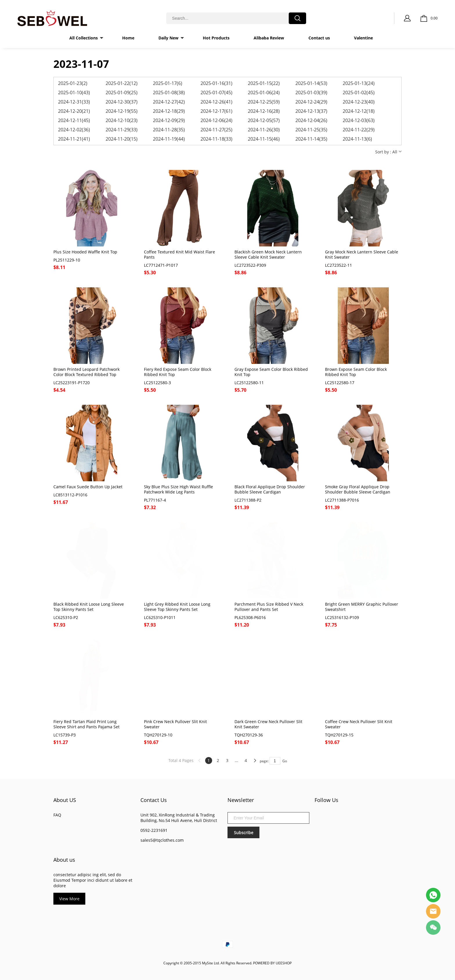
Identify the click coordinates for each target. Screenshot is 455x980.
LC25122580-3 (157, 383)
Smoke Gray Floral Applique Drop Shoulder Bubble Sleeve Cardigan (358, 489)
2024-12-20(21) (74, 111)
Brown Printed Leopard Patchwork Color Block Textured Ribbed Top (86, 372)
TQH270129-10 (158, 735)
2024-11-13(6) (357, 139)
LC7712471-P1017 (161, 265)
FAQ (57, 815)
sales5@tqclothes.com (162, 840)
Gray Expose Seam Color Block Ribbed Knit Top (271, 372)
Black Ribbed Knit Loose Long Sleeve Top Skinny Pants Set (89, 607)
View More (69, 899)
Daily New (168, 38)
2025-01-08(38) (169, 92)
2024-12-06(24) (216, 120)
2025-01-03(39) (311, 92)
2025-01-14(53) (311, 83)
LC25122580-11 (249, 383)
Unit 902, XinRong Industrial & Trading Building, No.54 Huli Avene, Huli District (179, 818)
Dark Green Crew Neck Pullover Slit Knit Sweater (268, 724)
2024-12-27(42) (169, 102)
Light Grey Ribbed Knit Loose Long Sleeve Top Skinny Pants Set (177, 607)
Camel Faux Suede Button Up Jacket (88, 487)
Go (285, 761)
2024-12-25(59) (264, 102)
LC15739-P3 (65, 735)
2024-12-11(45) (74, 120)
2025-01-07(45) (216, 92)
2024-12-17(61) (216, 111)
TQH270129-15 (339, 735)
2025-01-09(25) (122, 92)
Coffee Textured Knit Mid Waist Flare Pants (179, 255)
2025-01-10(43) (74, 92)
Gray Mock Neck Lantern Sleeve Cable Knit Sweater (362, 255)
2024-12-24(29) (311, 102)
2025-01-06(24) (264, 92)
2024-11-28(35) (169, 130)
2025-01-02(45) (359, 92)
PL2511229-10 (67, 260)
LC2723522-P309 (250, 265)
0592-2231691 (154, 830)
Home (128, 38)
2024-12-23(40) (359, 102)
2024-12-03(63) (359, 120)
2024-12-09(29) (169, 120)
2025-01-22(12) (122, 83)
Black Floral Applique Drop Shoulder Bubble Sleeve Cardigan (270, 489)
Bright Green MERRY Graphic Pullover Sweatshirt (362, 607)
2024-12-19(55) (122, 111)
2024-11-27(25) (216, 130)
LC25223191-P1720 (72, 383)
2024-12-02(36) (74, 130)
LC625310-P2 (66, 618)
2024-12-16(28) (264, 111)
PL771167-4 (155, 500)
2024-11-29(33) (122, 130)
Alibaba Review (269, 38)
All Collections (84, 38)
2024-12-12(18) (359, 111)
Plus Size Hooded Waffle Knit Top (85, 252)
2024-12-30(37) (122, 102)
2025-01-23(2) (73, 83)
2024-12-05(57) (264, 120)
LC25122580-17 (340, 383)
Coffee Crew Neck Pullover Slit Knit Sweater (359, 724)
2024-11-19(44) (169, 139)
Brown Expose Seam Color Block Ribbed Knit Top (356, 372)
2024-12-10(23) (122, 120)
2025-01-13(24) (359, 83)
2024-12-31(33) (74, 102)
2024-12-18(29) (169, 111)
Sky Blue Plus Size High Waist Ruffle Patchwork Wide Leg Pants (178, 489)
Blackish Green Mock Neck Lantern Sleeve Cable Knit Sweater (268, 255)
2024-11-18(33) (216, 139)
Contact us (319, 38)
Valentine (363, 38)
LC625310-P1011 (160, 618)
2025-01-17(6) (168, 83)
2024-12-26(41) (216, 102)
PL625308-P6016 (250, 618)
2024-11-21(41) (74, 139)
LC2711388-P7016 (342, 500)
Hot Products (216, 38)
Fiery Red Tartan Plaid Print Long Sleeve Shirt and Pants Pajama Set (86, 724)
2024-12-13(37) (311, 111)
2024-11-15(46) (264, 139)
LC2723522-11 (338, 265)
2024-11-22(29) (359, 130)
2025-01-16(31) (216, 83)
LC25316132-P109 (342, 618)
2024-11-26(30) (264, 130)
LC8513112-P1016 (70, 495)
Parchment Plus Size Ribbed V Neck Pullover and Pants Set (269, 607)
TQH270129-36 (249, 735)
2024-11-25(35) (311, 130)
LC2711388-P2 (248, 500)
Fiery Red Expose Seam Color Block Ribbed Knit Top (178, 372)
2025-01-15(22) (264, 83)
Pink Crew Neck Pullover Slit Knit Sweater (175, 724)
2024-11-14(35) (311, 139)
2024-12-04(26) (311, 120)
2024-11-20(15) (122, 139)
